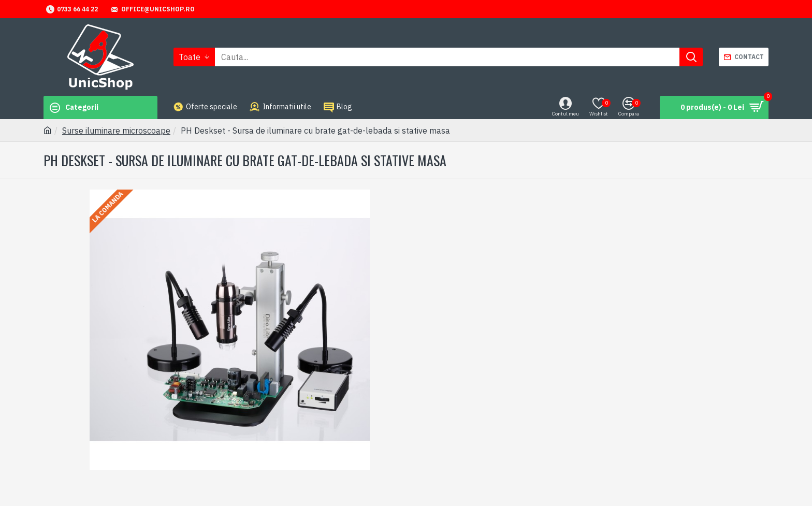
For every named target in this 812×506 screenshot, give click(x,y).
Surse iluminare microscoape (116, 131)
